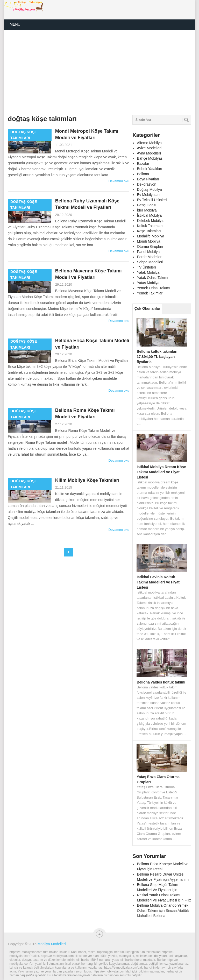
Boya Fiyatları (148, 179)
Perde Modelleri (150, 257)
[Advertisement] (76, 72)
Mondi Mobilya (148, 241)
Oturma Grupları (150, 246)
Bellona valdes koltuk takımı (161, 682)
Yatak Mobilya (148, 272)
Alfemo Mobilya (149, 143)
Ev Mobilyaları (148, 195)
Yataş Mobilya (148, 283)
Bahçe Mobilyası (150, 158)
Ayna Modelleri (149, 153)
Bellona (143, 174)
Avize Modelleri (149, 148)
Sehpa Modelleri (150, 262)
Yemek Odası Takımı (153, 288)
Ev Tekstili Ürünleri (152, 200)
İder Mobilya (147, 210)
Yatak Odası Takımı (152, 278)
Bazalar (143, 164)
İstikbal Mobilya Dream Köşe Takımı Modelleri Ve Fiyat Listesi (161, 472)
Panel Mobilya (148, 252)
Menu (15, 24)
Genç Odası (147, 205)
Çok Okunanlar (147, 308)
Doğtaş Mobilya (149, 189)
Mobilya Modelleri (52, 944)
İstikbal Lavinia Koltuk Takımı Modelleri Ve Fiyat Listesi (158, 582)
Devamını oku (119, 181)
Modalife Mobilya (150, 236)
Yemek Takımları (150, 293)
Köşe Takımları (149, 231)
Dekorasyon (147, 184)
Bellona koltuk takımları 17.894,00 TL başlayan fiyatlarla (157, 357)
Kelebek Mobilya (150, 221)
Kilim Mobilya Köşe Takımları (87, 480)
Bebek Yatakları (150, 169)
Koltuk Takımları (150, 226)
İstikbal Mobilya (149, 215)
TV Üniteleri (146, 267)
